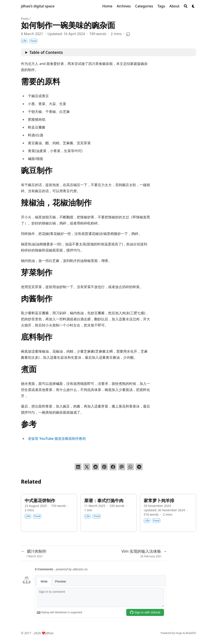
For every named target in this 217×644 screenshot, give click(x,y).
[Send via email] (122, 467)
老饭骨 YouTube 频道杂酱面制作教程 (57, 438)
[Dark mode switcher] (193, 6)
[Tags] (161, 6)
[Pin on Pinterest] (104, 467)
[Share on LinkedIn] (78, 467)
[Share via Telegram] (139, 467)
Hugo (179, 633)
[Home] (107, 6)
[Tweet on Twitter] (87, 467)
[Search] (186, 6)
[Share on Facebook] (113, 467)
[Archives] (124, 6)
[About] (174, 6)
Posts (25, 19)
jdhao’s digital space (38, 6)
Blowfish (191, 633)
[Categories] (144, 6)
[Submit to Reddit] (96, 467)
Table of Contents (46, 52)
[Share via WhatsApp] (130, 467)
